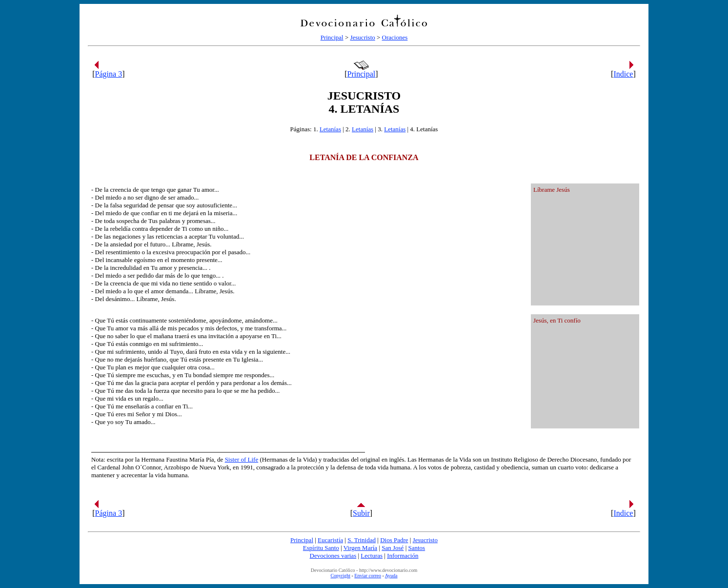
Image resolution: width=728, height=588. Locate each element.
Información (403, 556)
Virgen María (360, 548)
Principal (332, 37)
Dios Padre (394, 540)
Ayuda (391, 576)
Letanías (330, 129)
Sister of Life (242, 459)
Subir (361, 513)
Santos (416, 548)
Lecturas (372, 556)
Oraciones (395, 37)
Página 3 (109, 74)
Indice (623, 74)
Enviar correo (368, 576)
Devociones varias (333, 556)
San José (393, 548)
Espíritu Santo (321, 548)
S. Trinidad (362, 540)
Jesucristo (362, 37)
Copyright (340, 576)
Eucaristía (330, 540)
